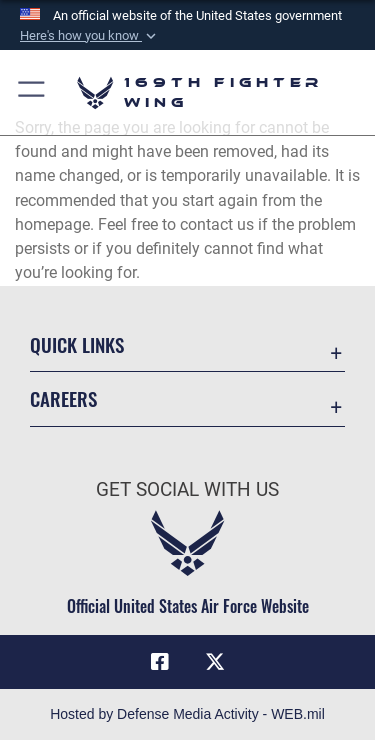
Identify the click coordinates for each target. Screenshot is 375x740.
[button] (90, 36)
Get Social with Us (187, 489)
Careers (63, 398)
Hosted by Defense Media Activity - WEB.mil (187, 714)
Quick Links (77, 344)
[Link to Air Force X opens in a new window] (215, 662)
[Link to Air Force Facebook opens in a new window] (160, 662)
